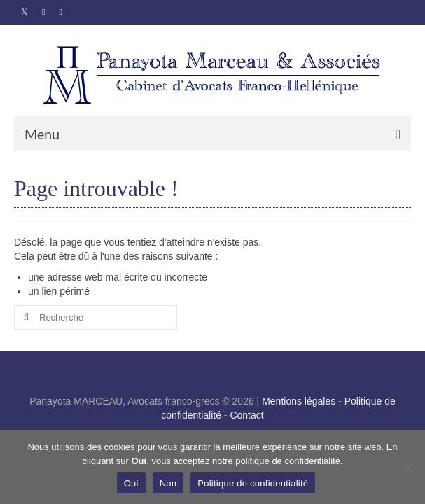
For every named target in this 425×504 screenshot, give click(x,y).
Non (168, 483)
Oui (131, 483)
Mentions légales (299, 401)
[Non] (407, 467)
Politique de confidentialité (253, 483)
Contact (246, 415)
